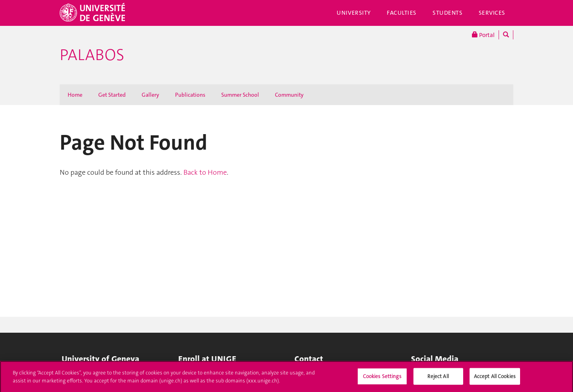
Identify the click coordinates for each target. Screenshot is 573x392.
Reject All (438, 378)
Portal (483, 35)
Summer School (240, 95)
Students (448, 13)
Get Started (112, 95)
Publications (190, 95)
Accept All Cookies (495, 378)
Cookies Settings (382, 378)
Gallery (150, 95)
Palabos (92, 55)
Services (492, 13)
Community (289, 95)
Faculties (402, 13)
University (354, 13)
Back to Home (205, 172)
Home (75, 95)
